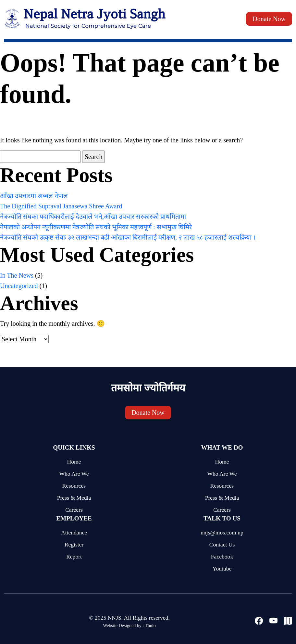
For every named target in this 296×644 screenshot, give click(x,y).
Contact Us (222, 545)
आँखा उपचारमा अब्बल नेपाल (34, 196)
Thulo (150, 626)
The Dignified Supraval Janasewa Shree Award (61, 206)
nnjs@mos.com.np (222, 532)
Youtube (222, 569)
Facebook (222, 557)
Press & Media (74, 498)
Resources (74, 486)
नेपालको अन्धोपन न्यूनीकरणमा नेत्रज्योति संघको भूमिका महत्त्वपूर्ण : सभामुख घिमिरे (96, 227)
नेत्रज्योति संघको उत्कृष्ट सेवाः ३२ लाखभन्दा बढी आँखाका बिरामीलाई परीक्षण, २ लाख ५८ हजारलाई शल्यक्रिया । (128, 237)
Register (74, 545)
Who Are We (74, 474)
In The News (17, 275)
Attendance (74, 532)
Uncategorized (19, 286)
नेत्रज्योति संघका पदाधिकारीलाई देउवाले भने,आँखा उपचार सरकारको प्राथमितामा (93, 217)
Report (74, 557)
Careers (74, 510)
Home (74, 462)
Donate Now (269, 19)
